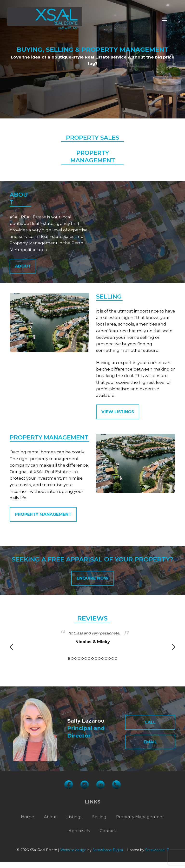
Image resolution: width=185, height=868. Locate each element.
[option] (92, 638)
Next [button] (174, 647)
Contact (108, 831)
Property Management (140, 817)
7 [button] (89, 659)
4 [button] (79, 659)
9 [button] (96, 659)
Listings (75, 817)
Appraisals (79, 831)
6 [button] (86, 659)
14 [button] (113, 659)
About (50, 817)
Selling (99, 817)
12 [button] (106, 659)
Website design (73, 850)
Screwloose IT (157, 850)
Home (28, 817)
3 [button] (76, 659)
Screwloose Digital (108, 850)
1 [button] (69, 659)
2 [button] (72, 659)
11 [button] (103, 659)
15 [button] (116, 659)
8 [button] (92, 659)
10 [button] (99, 659)
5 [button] (82, 659)
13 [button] (109, 659)
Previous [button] (11, 647)
